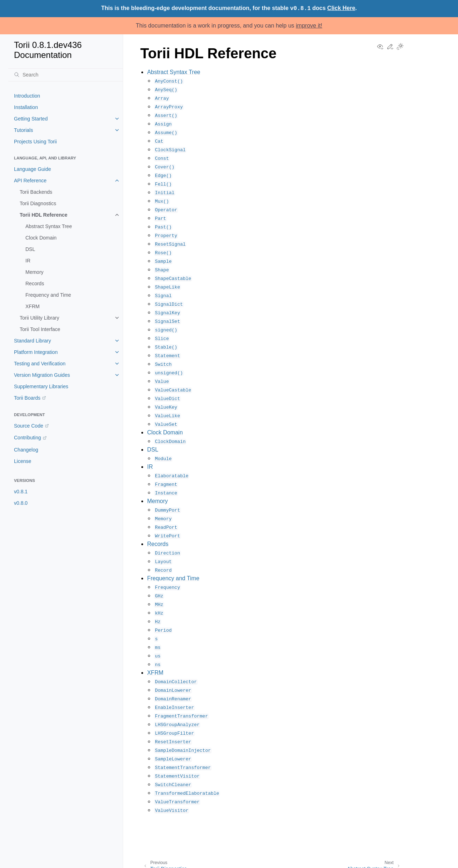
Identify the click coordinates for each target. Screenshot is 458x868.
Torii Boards (27, 398)
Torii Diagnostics (38, 203)
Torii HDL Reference (43, 215)
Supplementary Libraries (41, 386)
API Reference (30, 181)
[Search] (65, 75)
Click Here (341, 8)
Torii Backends (36, 192)
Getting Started (31, 119)
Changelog (26, 450)
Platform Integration (36, 352)
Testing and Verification (40, 364)
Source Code (29, 426)
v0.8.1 (21, 492)
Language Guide (33, 169)
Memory (35, 272)
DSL (30, 249)
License (23, 461)
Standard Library (33, 341)
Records (35, 283)
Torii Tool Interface (40, 329)
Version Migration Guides (42, 375)
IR (28, 261)
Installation (26, 107)
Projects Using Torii (35, 142)
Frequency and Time (48, 295)
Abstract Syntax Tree (49, 226)
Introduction (27, 96)
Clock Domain (41, 238)
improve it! (309, 26)
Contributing (28, 438)
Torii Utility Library (39, 318)
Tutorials (23, 130)
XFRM (33, 306)
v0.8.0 (21, 503)
